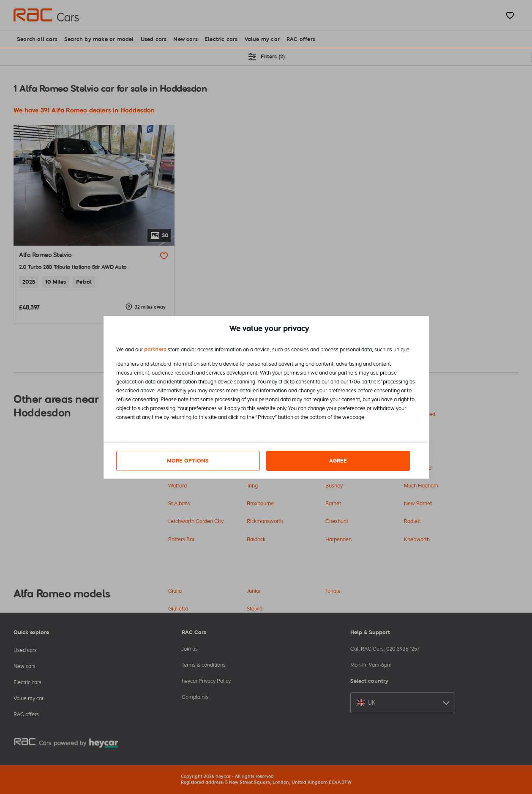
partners (156, 349)
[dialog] (266, 397)
